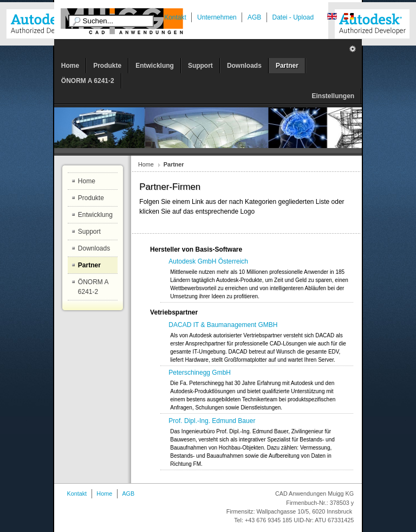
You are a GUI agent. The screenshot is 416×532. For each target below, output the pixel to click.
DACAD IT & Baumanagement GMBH (223, 325)
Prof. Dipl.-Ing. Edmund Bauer (212, 421)
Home (146, 164)
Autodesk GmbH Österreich (208, 261)
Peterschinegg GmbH (200, 373)
